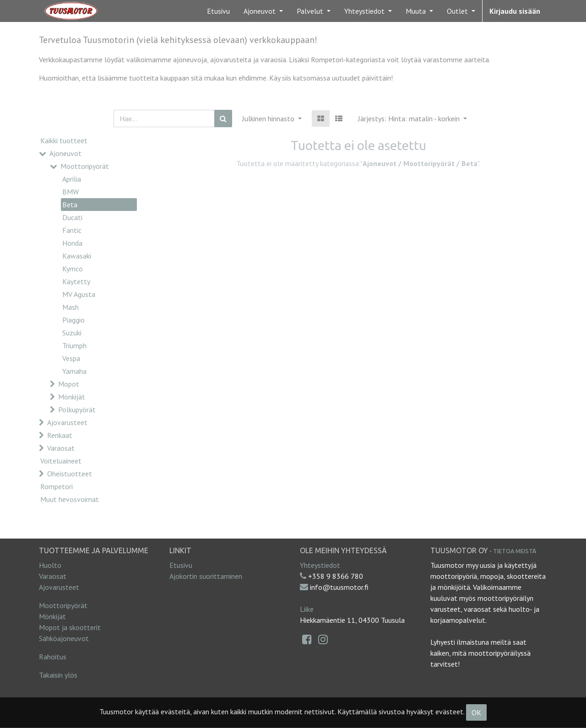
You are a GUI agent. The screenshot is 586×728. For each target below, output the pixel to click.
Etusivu (181, 565)
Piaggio (73, 320)
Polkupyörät (77, 410)
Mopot (69, 384)
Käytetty (76, 281)
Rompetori (57, 486)
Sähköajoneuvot (64, 638)
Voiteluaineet (61, 461)
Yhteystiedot (320, 565)
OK (476, 712)
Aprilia (72, 179)
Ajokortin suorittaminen (206, 576)
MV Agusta (79, 294)
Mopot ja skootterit (70, 627)
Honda (72, 243)
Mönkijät (72, 397)
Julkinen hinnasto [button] (269, 119)
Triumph (74, 345)
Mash (71, 307)
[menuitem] (218, 11)
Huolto (50, 565)
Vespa (71, 358)
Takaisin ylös (58, 675)
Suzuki (72, 333)
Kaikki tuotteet (64, 140)
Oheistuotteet (70, 474)
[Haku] (223, 119)
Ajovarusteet (67, 422)
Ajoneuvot (65, 153)
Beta (70, 205)
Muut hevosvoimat (70, 499)
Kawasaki (77, 256)
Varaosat (61, 448)
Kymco (73, 269)
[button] (412, 119)
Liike (307, 609)
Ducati (72, 217)
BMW (71, 192)
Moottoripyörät (85, 166)
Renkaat (60, 435)
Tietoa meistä (515, 551)
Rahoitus (53, 657)
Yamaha (74, 371)
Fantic (72, 230)
